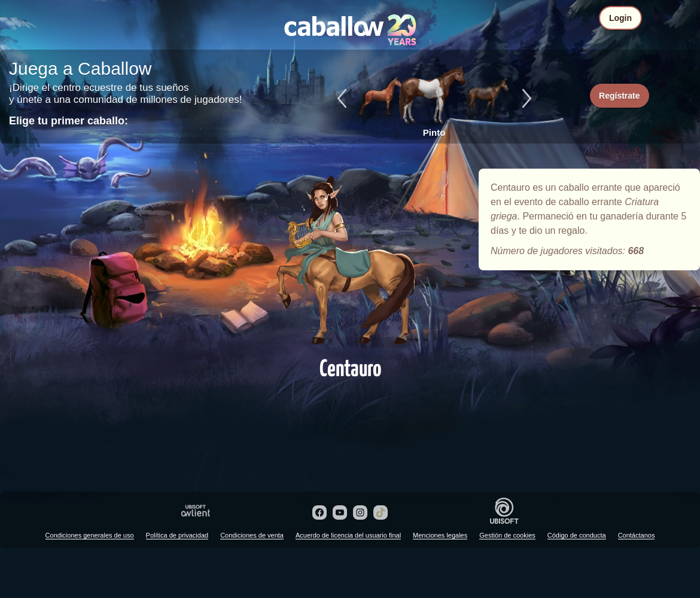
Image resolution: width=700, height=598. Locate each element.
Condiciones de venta (252, 535)
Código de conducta (577, 535)
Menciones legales (440, 535)
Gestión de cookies (507, 535)
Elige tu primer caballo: (69, 121)
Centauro (350, 258)
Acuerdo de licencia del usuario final (348, 535)
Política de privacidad (177, 535)
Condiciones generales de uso (90, 535)
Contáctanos (637, 535)
